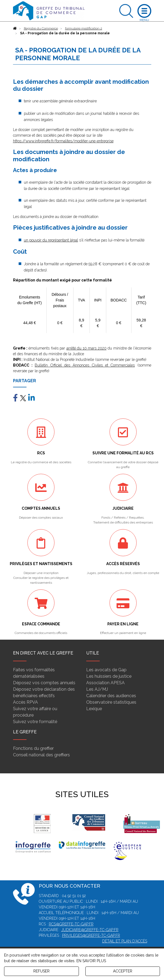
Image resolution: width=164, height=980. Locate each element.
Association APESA (105, 683)
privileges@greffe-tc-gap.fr (91, 935)
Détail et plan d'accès (125, 941)
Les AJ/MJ (97, 689)
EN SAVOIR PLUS (91, 961)
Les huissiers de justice (109, 676)
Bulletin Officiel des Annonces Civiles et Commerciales (85, 365)
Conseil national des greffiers (41, 755)
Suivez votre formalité (35, 722)
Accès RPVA (25, 702)
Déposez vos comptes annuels (44, 683)
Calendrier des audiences (111, 696)
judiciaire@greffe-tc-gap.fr (90, 930)
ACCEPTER (123, 971)
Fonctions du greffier (33, 748)
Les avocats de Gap (106, 670)
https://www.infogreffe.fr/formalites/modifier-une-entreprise (63, 141)
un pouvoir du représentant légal (51, 240)
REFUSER (41, 971)
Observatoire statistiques (111, 702)
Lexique (94, 709)
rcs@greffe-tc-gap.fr (71, 924)
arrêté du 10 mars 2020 (86, 348)
